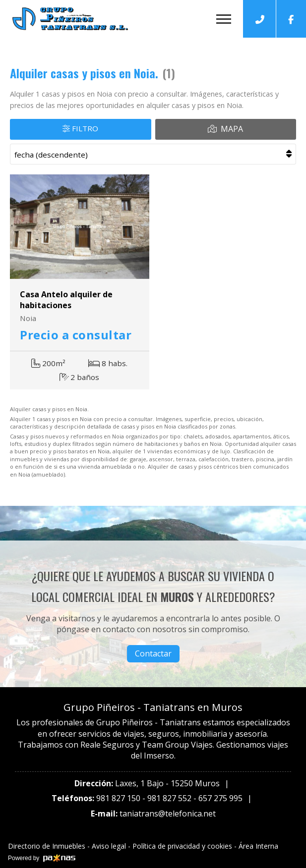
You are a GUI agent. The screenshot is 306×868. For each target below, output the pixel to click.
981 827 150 (118, 798)
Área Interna (258, 846)
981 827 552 (169, 798)
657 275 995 (220, 798)
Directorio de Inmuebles (47, 846)
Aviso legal (109, 846)
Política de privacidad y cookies (182, 846)
